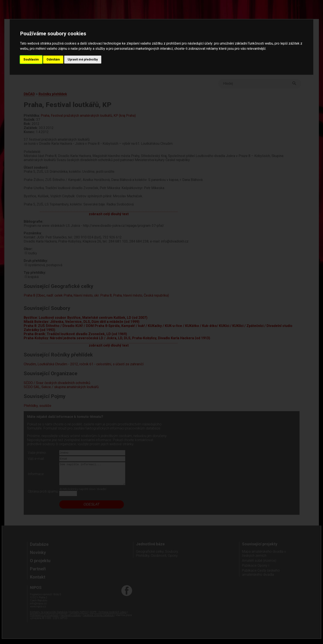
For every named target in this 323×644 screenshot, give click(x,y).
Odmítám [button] (53, 59)
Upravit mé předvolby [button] (83, 59)
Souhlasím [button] (31, 59)
